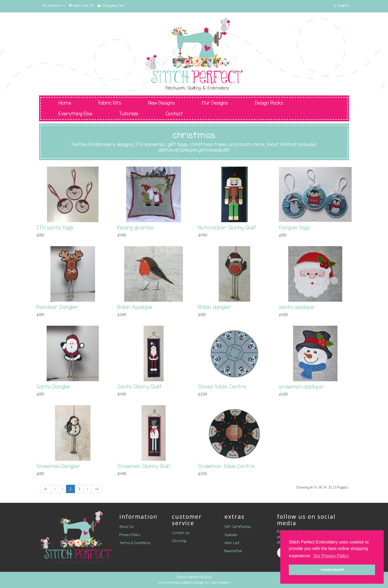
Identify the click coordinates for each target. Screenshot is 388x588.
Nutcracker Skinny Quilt (227, 227)
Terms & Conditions (135, 543)
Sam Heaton (220, 582)
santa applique (297, 307)
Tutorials (129, 114)
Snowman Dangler (58, 466)
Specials (231, 535)
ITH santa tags (55, 227)
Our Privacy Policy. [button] (331, 556)
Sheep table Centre (222, 386)
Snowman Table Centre (226, 466)
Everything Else (75, 114)
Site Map (179, 541)
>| (97, 489)
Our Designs (215, 103)
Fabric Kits (110, 103)
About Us (127, 527)
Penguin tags (294, 227)
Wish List (232, 543)
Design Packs (269, 103)
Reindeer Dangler (57, 307)
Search (341, 6)
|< (46, 489)
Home (65, 103)
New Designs (162, 103)
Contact (174, 114)
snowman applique (301, 386)
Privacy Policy (130, 535)
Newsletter (233, 551)
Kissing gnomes (135, 227)
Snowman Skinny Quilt (144, 466)
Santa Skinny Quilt (140, 386)
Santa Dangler (54, 386)
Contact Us (181, 533)
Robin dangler (215, 307)
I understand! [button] (332, 570)
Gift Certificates (238, 527)
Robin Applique (135, 307)
